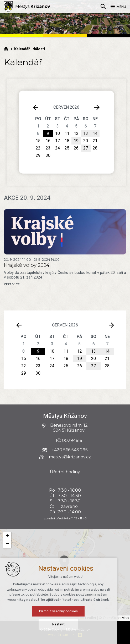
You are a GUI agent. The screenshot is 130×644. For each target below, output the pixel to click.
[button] (90, 578)
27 (93, 366)
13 (93, 351)
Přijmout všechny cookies (65, 637)
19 (80, 359)
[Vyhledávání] (100, 7)
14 (107, 351)
